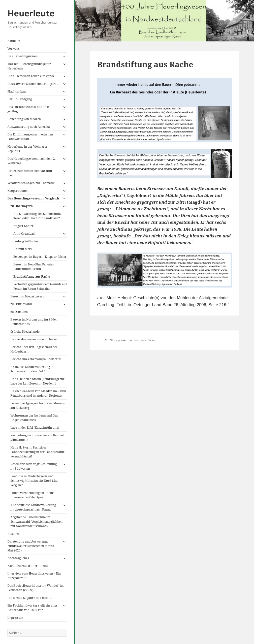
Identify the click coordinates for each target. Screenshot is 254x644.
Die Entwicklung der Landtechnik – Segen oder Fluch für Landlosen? (38, 216)
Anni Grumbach (25, 234)
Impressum (15, 618)
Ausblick (14, 534)
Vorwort (13, 48)
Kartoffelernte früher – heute (28, 566)
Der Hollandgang (20, 99)
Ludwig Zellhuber (26, 241)
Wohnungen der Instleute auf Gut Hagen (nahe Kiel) (34, 418)
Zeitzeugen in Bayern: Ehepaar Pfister (40, 257)
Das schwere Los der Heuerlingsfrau (33, 84)
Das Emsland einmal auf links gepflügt (28, 109)
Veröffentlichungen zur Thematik (31, 183)
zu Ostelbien (19, 312)
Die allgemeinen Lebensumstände (31, 76)
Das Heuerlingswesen (23, 56)
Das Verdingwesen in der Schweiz (34, 339)
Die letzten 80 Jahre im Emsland (30, 598)
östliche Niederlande (25, 332)
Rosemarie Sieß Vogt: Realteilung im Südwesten (33, 466)
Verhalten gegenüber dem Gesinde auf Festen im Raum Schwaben (40, 286)
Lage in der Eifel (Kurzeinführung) (35, 428)
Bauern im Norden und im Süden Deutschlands (34, 322)
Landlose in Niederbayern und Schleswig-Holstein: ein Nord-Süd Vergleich (34, 481)
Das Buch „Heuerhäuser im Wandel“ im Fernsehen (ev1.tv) (35, 588)
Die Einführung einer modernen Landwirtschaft (30, 137)
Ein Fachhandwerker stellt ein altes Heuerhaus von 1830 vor (32, 608)
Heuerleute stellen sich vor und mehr (30, 173)
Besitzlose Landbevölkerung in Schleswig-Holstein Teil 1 (32, 369)
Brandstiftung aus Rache (32, 276)
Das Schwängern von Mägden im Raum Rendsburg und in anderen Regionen (38, 393)
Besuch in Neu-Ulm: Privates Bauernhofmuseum (33, 267)
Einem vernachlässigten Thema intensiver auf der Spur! (32, 495)
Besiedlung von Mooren (24, 119)
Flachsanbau (17, 91)
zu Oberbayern (22, 206)
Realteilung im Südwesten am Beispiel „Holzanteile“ (37, 437)
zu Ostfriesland (21, 304)
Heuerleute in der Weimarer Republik (28, 149)
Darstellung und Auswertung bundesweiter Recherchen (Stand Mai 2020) (31, 546)
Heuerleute (31, 13)
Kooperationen (18, 191)
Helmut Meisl (23, 249)
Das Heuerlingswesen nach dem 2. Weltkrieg (32, 161)
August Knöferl (24, 226)
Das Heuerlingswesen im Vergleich (33, 198)
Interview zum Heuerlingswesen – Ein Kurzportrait (34, 576)
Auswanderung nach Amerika (29, 127)
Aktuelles (14, 41)
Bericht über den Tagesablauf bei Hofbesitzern (34, 349)
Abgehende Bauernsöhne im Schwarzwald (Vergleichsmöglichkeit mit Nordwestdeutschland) (36, 522)
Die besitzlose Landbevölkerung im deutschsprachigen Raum (33, 507)
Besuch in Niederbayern (28, 296)
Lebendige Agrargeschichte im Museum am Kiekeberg (38, 405)
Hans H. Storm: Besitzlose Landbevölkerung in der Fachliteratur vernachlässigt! (37, 452)
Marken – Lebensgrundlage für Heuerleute (29, 66)
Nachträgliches (18, 558)
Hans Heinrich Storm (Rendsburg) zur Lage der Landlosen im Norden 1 (37, 381)
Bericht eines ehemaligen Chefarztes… (37, 359)
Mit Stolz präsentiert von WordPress (130, 340)
